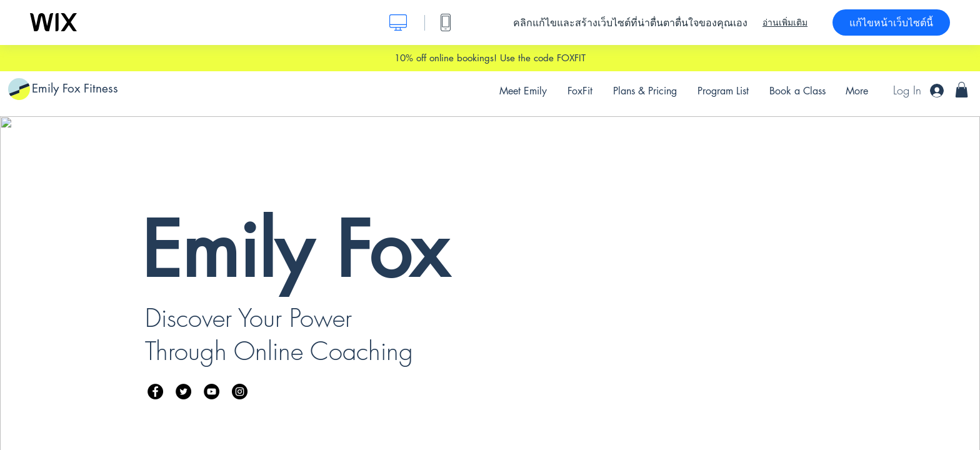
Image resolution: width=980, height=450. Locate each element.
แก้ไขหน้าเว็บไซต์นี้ (891, 22)
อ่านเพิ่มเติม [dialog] (785, 22)
